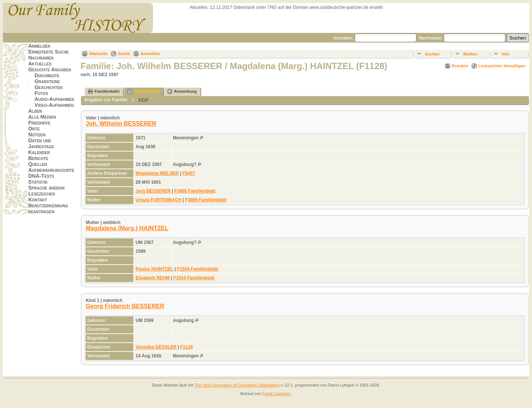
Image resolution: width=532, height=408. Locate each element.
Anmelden (39, 46)
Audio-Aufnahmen (54, 99)
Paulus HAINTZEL (154, 269)
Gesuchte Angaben (50, 69)
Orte (34, 129)
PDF (144, 100)
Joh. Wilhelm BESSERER (121, 124)
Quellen (37, 164)
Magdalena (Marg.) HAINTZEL (127, 228)
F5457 (189, 173)
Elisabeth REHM (153, 278)
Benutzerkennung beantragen (48, 208)
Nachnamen (41, 58)
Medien (470, 54)
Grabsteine (47, 81)
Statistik (38, 182)
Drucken (460, 66)
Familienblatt (143, 91)
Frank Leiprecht (276, 394)
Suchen (432, 54)
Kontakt (37, 200)
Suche (124, 54)
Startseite (98, 54)
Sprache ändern (46, 188)
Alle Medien (42, 117)
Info (505, 54)
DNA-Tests (41, 176)
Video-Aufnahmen (54, 105)
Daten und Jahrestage (41, 143)
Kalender (39, 152)
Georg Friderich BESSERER (125, 306)
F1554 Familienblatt (197, 269)
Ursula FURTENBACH (158, 200)
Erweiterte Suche (48, 52)
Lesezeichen (41, 194)
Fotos (41, 93)
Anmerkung (182, 91)
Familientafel (104, 91)
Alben (35, 111)
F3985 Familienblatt (195, 191)
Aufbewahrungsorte (51, 170)
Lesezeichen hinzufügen (502, 66)
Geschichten (48, 87)
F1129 (187, 347)
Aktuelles (40, 64)
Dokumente (47, 75)
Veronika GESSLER (156, 347)
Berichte (38, 158)
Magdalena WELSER (157, 173)
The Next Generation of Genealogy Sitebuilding (237, 385)
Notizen (37, 135)
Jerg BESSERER (153, 191)
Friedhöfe (39, 123)
